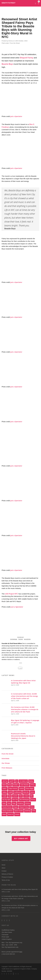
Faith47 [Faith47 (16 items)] (5, 788)
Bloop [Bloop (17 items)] (10, 785)
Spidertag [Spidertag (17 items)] (28, 811)
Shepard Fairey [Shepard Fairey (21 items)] (24, 807)
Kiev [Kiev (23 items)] (21, 796)
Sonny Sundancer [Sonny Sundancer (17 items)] (8, 811)
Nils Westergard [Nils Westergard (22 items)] (24, 800)
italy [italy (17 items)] (10, 796)
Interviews (5, 758)
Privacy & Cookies (7, 877)
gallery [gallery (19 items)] (4, 792)
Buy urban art (21, 838)
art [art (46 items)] (17, 781)
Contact (4, 871)
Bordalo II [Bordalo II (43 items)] (16, 785)
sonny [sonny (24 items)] (32, 807)
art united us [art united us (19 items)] (23, 781)
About (3, 868)
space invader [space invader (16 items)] (19, 811)
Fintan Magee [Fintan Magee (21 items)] (30, 788)
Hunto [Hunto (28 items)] (32, 792)
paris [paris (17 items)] (9, 803)
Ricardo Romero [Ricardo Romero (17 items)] (7, 807)
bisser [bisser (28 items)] (4, 785)
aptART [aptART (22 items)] (12, 781)
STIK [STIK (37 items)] (34, 811)
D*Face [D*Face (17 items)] (33, 785)
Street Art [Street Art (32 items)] (10, 814)
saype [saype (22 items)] (16, 807)
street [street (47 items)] (4, 814)
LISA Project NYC (11, 594)
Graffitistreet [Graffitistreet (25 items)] (18, 792)
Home (3, 865)
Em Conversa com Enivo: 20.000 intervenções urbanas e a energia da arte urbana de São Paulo (20, 908)
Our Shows (6, 763)
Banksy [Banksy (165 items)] (31, 781)
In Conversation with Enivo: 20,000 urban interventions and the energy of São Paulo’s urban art (20, 899)
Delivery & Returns (7, 874)
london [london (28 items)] (26, 796)
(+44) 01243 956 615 (8, 954)
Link (20, 668)
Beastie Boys (7, 64)
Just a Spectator (16, 116)
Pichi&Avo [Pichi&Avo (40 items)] (20, 803)
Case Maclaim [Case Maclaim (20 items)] (25, 785)
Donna (11, 41)
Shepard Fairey (27, 58)
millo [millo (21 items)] (31, 796)
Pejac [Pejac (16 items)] (14, 803)
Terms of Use (6, 880)
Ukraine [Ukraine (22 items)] (17, 814)
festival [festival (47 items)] (21, 788)
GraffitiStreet (9, 3)
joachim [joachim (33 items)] (15, 796)
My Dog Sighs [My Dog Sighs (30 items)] (6, 800)
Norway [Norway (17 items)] (33, 800)
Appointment (15, 943)
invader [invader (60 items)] (5, 796)
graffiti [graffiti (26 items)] (10, 792)
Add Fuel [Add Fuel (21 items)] (5, 781)
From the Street (15, 43)
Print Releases (7, 768)
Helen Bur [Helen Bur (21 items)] (26, 792)
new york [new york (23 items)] (15, 800)
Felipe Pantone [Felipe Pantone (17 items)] (13, 788)
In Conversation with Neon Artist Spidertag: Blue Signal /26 (20, 891)
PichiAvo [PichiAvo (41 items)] (28, 803)
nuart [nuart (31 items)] (4, 803)
